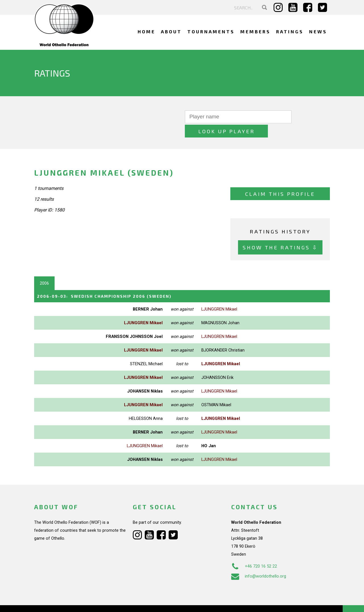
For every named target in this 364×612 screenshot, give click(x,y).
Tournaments (211, 31)
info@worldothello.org (259, 562)
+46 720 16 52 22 (254, 552)
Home (146, 31)
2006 (44, 269)
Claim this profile (280, 179)
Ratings (290, 31)
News (318, 31)
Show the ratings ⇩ (280, 233)
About (171, 31)
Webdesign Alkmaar (59, 602)
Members (255, 31)
